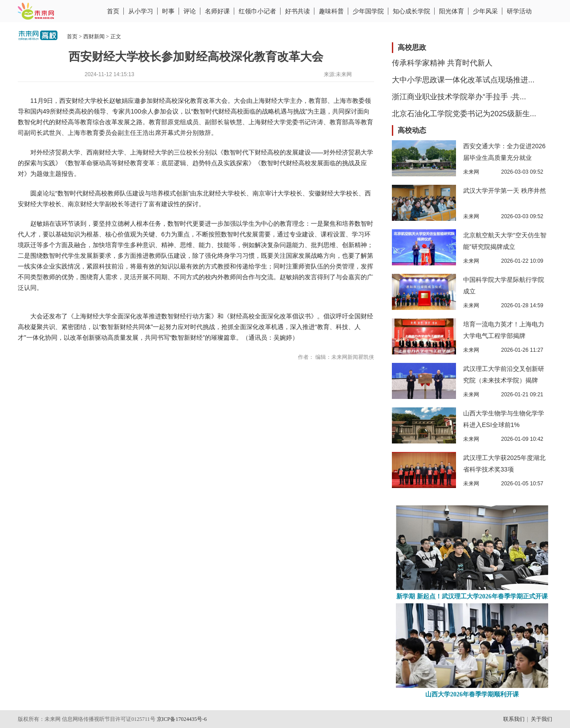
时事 (168, 11)
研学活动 (519, 11)
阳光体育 (452, 11)
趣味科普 (331, 11)
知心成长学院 (411, 11)
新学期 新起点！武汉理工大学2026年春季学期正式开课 (472, 596)
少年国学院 (368, 11)
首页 (113, 11)
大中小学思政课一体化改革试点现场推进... (463, 80)
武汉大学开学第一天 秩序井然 (505, 191)
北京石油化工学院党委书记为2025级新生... (464, 114)
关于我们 (541, 719)
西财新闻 (94, 37)
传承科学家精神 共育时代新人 (442, 63)
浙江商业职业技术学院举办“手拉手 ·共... (459, 97)
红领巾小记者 (257, 11)
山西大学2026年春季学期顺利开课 (472, 694)
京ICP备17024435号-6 (182, 719)
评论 (190, 11)
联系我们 (514, 719)
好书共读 (297, 11)
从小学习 (141, 11)
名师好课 (217, 11)
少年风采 (485, 11)
